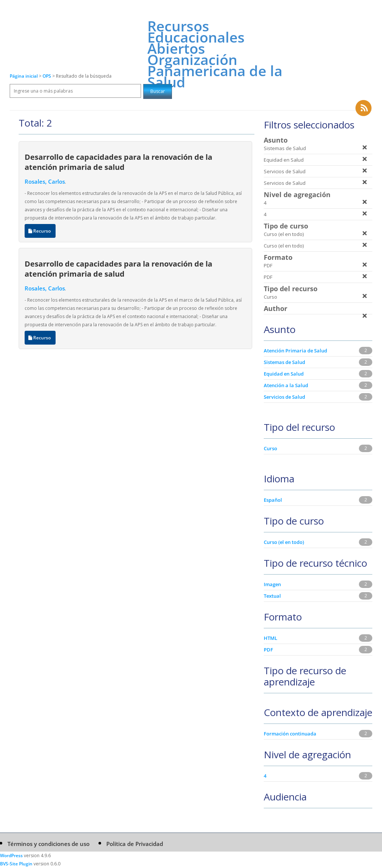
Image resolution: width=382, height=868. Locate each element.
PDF (268, 650)
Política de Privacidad (135, 844)
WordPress (11, 855)
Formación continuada (290, 734)
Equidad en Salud (284, 374)
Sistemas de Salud (284, 362)
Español (273, 500)
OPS (47, 76)
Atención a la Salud (286, 385)
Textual (272, 596)
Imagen (272, 584)
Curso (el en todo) (284, 542)
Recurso (40, 231)
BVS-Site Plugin (16, 864)
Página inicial (24, 76)
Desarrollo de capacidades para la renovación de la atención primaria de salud (118, 162)
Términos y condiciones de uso (48, 844)
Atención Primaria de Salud (295, 351)
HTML (270, 638)
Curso (270, 448)
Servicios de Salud (284, 397)
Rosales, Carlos (45, 181)
